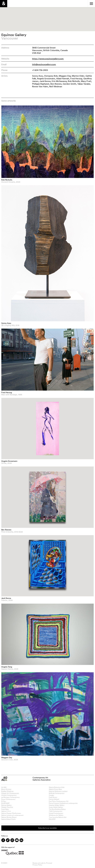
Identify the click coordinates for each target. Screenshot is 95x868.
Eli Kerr (4, 801)
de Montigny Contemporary (10, 797)
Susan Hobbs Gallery (56, 807)
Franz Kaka (5, 809)
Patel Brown (53, 797)
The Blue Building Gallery (57, 809)
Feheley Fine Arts (7, 807)
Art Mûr (4, 787)
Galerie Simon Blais (55, 789)
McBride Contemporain (57, 793)
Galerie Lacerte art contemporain (12, 815)
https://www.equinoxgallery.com (48, 59)
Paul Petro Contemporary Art (59, 801)
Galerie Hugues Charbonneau (11, 813)
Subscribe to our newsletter (47, 828)
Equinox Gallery (6, 805)
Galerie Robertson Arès (57, 787)
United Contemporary (56, 813)
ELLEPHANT (5, 803)
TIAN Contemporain (56, 811)
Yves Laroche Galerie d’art (58, 817)
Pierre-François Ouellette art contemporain (63, 803)
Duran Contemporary (8, 799)
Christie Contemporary (9, 795)
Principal (49, 863)
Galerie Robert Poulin (8, 819)
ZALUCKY (52, 819)
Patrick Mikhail (54, 799)
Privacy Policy (37, 865)
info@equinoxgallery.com (44, 64)
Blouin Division (6, 789)
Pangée (51, 795)
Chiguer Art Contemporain (10, 793)
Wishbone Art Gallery (56, 815)
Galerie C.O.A (6, 811)
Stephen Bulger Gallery (57, 805)
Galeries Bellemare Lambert (58, 791)
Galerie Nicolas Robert (9, 817)
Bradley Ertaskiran (7, 791)
